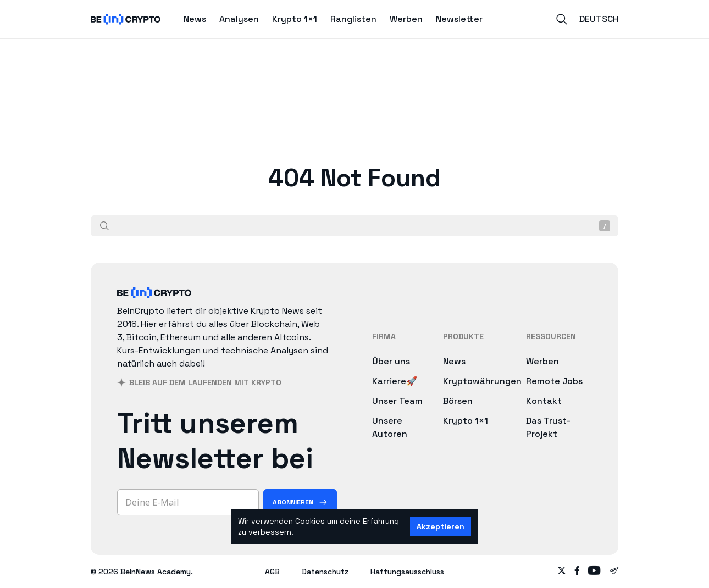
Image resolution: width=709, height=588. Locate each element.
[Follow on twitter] (562, 572)
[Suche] (104, 226)
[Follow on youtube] (594, 572)
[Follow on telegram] (614, 572)
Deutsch (599, 19)
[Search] (562, 19)
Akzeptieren (441, 526)
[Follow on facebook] (577, 572)
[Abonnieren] (300, 502)
